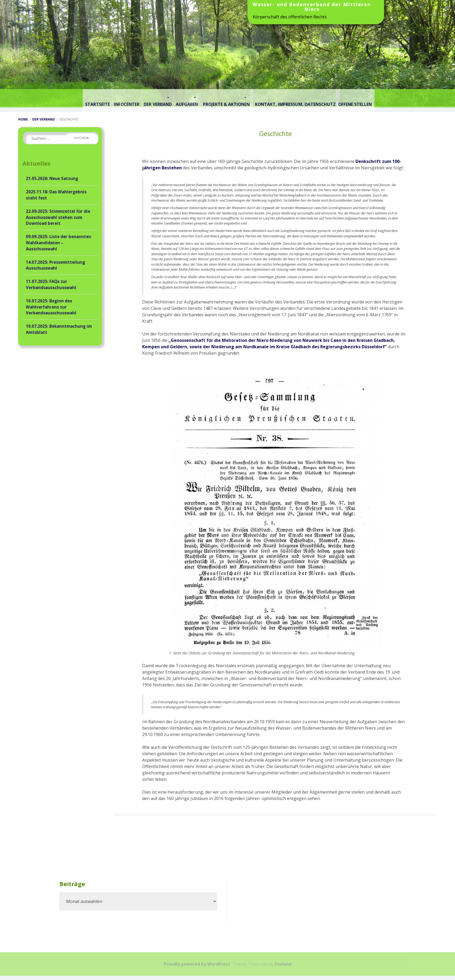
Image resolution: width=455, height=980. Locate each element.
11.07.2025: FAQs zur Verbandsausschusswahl (51, 284)
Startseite (71, 98)
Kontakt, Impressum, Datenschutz (311, 98)
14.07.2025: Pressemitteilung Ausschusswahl (55, 264)
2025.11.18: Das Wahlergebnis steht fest (56, 194)
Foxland (283, 963)
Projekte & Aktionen (235, 98)
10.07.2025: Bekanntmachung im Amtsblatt (59, 328)
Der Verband (149, 98)
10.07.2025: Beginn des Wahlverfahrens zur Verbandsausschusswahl (51, 306)
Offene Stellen (380, 98)
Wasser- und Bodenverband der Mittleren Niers (312, 7)
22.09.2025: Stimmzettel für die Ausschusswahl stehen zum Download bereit (58, 216)
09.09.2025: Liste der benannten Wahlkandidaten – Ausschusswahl (59, 242)
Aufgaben (187, 98)
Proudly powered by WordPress (197, 963)
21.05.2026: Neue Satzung (52, 178)
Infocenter (109, 98)
